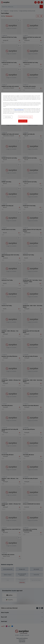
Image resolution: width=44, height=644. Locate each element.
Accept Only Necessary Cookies (25, 117)
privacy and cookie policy (19, 110)
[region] (22, 109)
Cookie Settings (8, 117)
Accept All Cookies (23, 121)
